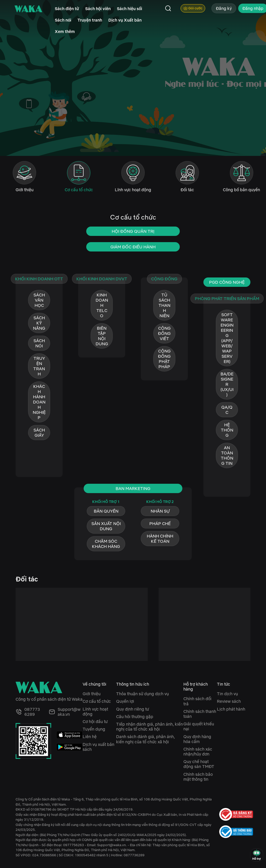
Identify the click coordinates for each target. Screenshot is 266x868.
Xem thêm (65, 31)
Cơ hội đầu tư (95, 721)
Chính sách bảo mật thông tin (198, 777)
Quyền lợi (125, 701)
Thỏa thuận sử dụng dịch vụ (142, 694)
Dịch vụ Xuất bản (125, 20)
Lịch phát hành (231, 709)
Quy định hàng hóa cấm (197, 739)
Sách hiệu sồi (129, 9)
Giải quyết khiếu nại (199, 726)
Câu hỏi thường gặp (135, 717)
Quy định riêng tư (132, 709)
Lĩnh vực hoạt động (95, 711)
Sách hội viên (98, 9)
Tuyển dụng (94, 729)
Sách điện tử (67, 9)
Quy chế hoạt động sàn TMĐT (199, 764)
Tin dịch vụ (227, 694)
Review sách (229, 701)
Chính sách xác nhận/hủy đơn (198, 751)
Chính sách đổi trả (197, 701)
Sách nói (63, 20)
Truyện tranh (90, 20)
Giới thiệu (92, 694)
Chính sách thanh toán (200, 714)
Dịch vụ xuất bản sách (98, 747)
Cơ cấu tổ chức (97, 701)
